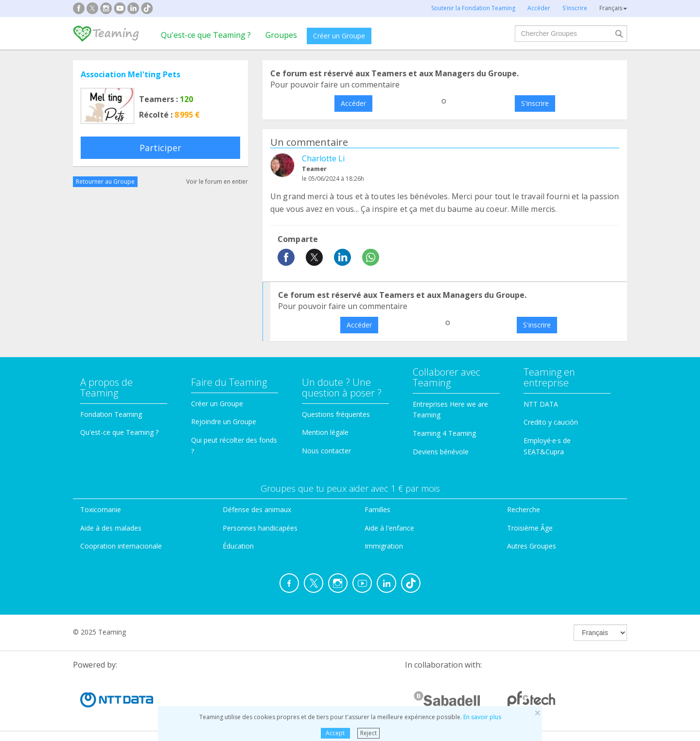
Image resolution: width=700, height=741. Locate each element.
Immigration (384, 546)
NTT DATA (541, 404)
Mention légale (325, 432)
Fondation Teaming (111, 414)
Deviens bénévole (441, 452)
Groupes (281, 35)
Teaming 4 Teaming (444, 433)
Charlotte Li (323, 158)
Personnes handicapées (260, 528)
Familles (377, 509)
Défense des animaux (257, 509)
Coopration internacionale (121, 546)
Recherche (524, 509)
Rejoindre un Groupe (224, 422)
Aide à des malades (111, 528)
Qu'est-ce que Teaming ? (206, 35)
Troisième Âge (530, 528)
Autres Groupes (532, 546)
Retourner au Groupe (105, 181)
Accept (335, 733)
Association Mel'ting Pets (131, 74)
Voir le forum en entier (217, 181)
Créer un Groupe (339, 36)
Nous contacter (326, 451)
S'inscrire (535, 103)
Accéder (353, 103)
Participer (160, 148)
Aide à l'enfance (389, 528)
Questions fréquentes (336, 414)
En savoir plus (482, 717)
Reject (368, 733)
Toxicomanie (101, 509)
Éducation (238, 546)
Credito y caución (551, 422)
